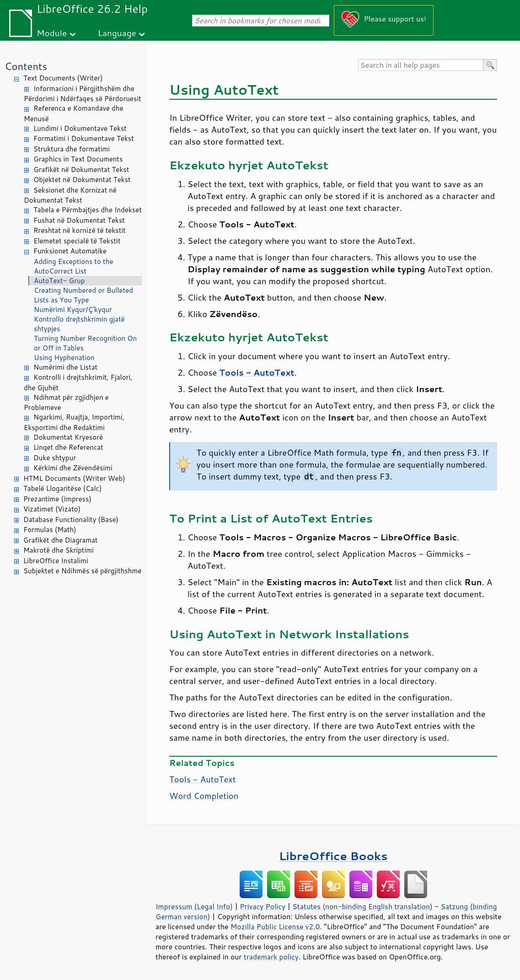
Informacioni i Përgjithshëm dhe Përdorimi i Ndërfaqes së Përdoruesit (83, 94)
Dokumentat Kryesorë (68, 437)
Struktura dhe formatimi (72, 149)
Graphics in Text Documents (78, 159)
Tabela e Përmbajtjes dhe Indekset (88, 210)
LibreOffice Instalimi (56, 561)
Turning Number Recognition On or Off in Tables (85, 343)
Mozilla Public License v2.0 (275, 926)
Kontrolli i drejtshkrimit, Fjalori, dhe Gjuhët (78, 382)
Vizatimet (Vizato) (52, 509)
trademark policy (271, 957)
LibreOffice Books (333, 856)
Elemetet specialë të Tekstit (77, 241)
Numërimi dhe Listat (65, 367)
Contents (26, 66)
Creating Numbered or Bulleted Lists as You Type (83, 295)
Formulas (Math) (50, 530)
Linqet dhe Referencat (68, 447)
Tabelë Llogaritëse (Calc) (62, 488)
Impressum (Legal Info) (194, 906)
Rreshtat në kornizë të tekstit (80, 230)
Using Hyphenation (64, 358)
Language (117, 33)
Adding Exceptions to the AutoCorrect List (73, 266)
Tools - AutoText (203, 779)
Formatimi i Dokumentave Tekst (84, 138)
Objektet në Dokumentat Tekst (82, 180)
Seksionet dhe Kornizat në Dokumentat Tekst (70, 195)
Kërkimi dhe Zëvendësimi (73, 468)
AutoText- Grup (59, 281)
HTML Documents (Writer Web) (74, 478)
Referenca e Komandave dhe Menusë (74, 113)
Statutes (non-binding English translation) (362, 906)
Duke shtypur (55, 458)
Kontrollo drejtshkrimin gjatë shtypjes (79, 324)
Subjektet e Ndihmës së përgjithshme (82, 571)
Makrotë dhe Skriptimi (59, 550)
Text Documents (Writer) (63, 78)
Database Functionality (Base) (71, 520)
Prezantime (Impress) (57, 499)
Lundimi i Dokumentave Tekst (80, 128)
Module (52, 33)
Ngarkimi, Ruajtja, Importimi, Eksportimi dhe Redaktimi (74, 422)
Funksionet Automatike (70, 251)
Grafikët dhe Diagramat (60, 540)
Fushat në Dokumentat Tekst (79, 220)
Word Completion (204, 796)
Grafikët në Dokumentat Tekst (81, 170)
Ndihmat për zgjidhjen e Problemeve (66, 403)
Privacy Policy (263, 906)
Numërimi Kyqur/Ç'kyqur (73, 310)
